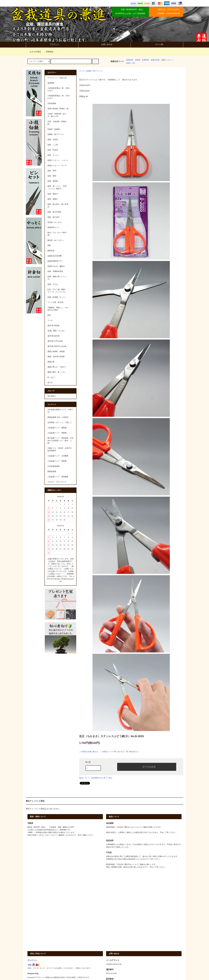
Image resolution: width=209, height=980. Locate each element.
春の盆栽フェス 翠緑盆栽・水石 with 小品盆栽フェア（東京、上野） (60, 441)
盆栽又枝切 (155, 60)
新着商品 (48, 52)
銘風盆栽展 (52, 471)
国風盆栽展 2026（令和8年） (59, 417)
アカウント (52, 44)
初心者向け (52, 396)
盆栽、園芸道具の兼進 (45, 24)
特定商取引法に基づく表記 (102, 778)
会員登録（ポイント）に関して (60, 422)
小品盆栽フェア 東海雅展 (58, 477)
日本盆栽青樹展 (54, 466)
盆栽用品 (146, 60)
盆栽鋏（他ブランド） (95, 71)
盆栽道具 (130, 60)
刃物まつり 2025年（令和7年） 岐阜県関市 (61, 449)
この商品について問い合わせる (112, 752)
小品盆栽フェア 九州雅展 (58, 456)
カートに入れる (147, 767)
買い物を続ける (132, 752)
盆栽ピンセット (167, 60)
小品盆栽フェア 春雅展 (57, 433)
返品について (84, 778)
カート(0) (157, 44)
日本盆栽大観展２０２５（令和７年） (60, 411)
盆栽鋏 (138, 60)
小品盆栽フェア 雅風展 (57, 428)
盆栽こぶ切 (131, 63)
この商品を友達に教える (89, 752)
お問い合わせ (104, 44)
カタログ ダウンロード (57, 482)
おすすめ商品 (34, 52)
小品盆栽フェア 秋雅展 (57, 461)
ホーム (82, 71)
